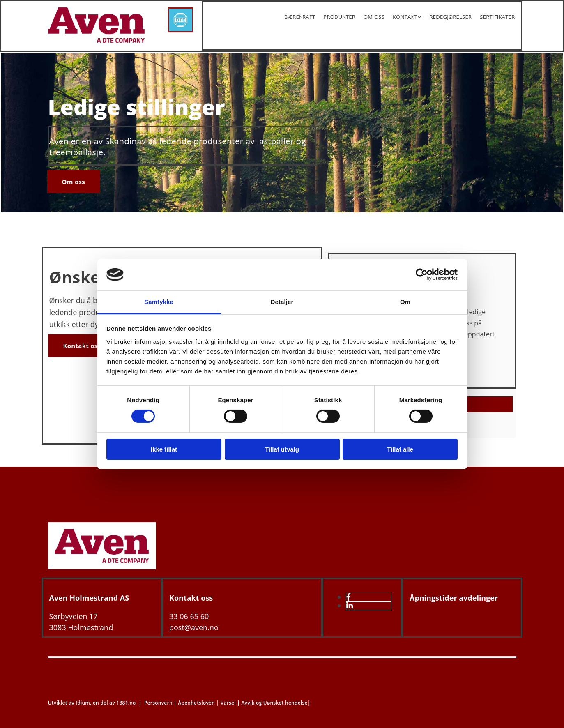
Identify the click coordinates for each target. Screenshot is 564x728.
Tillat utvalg (282, 449)
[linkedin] (350, 606)
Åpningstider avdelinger (454, 598)
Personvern (158, 703)
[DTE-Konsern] (181, 30)
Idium (83, 703)
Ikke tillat (164, 449)
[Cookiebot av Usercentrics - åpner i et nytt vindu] (422, 274)
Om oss (374, 17)
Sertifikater (497, 17)
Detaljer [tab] (282, 302)
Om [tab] (405, 302)
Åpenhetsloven (196, 703)
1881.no (126, 703)
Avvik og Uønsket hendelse (274, 703)
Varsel (228, 703)
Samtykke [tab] (159, 302)
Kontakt (405, 17)
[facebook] (349, 597)
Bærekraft (300, 17)
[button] (74, 182)
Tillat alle (400, 449)
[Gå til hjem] (97, 40)
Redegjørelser (451, 17)
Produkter (339, 17)
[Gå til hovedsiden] (102, 567)
